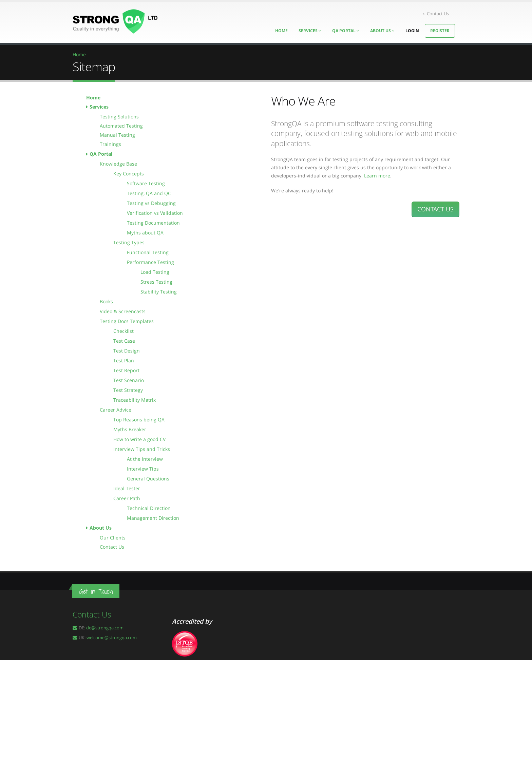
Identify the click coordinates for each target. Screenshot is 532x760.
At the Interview (145, 459)
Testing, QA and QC (149, 193)
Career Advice (116, 410)
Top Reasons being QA (139, 420)
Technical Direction (149, 508)
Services (99, 107)
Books (106, 301)
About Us (382, 31)
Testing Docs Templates (127, 321)
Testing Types (129, 242)
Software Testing (146, 183)
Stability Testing (159, 292)
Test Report (126, 370)
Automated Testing (121, 126)
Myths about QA (145, 233)
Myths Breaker (130, 429)
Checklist (123, 331)
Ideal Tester (127, 488)
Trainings (110, 144)
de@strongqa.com (105, 628)
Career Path (127, 498)
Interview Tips (143, 469)
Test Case (124, 341)
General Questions (148, 479)
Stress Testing (156, 282)
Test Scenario (129, 380)
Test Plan (124, 360)
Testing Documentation (153, 223)
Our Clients (113, 538)
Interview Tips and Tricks (142, 449)
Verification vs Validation (155, 213)
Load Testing (155, 272)
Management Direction (153, 518)
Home (93, 98)
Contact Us (436, 14)
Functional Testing (148, 252)
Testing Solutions (119, 117)
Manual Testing (117, 135)
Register (440, 31)
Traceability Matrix (135, 400)
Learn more (377, 176)
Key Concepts (129, 174)
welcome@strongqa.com (112, 638)
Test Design (127, 351)
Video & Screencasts (123, 311)
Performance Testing (150, 262)
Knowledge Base (118, 164)
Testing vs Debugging (151, 203)
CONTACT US (435, 209)
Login (412, 31)
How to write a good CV (139, 439)
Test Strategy (128, 390)
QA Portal (346, 31)
